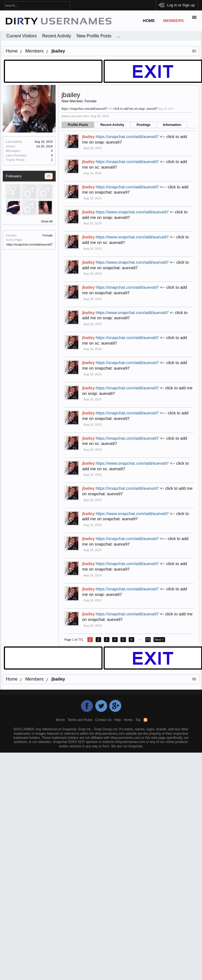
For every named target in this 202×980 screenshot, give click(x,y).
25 (49, 176)
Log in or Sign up (181, 5)
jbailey (88, 137)
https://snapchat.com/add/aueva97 (29, 244)
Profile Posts (78, 125)
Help (118, 720)
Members (173, 21)
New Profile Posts (94, 36)
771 (148, 640)
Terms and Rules (80, 720)
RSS (146, 720)
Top (138, 720)
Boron (60, 720)
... (119, 36)
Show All (47, 221)
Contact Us (103, 720)
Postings (144, 125)
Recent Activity (112, 125)
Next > (159, 640)
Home (149, 21)
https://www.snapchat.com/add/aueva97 (132, 212)
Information (172, 125)
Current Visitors (21, 36)
